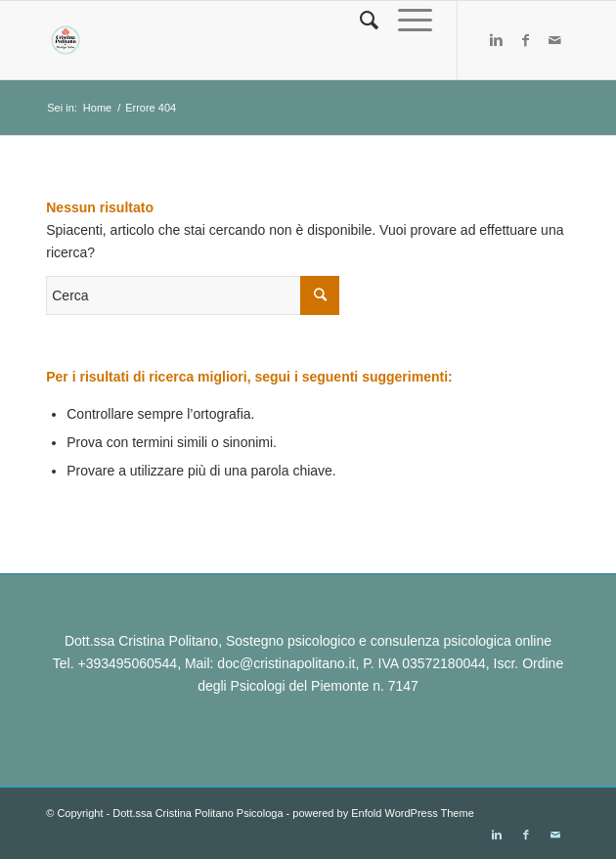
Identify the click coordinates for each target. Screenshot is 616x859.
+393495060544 (128, 663)
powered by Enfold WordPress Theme (383, 813)
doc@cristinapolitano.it (286, 663)
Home (97, 108)
